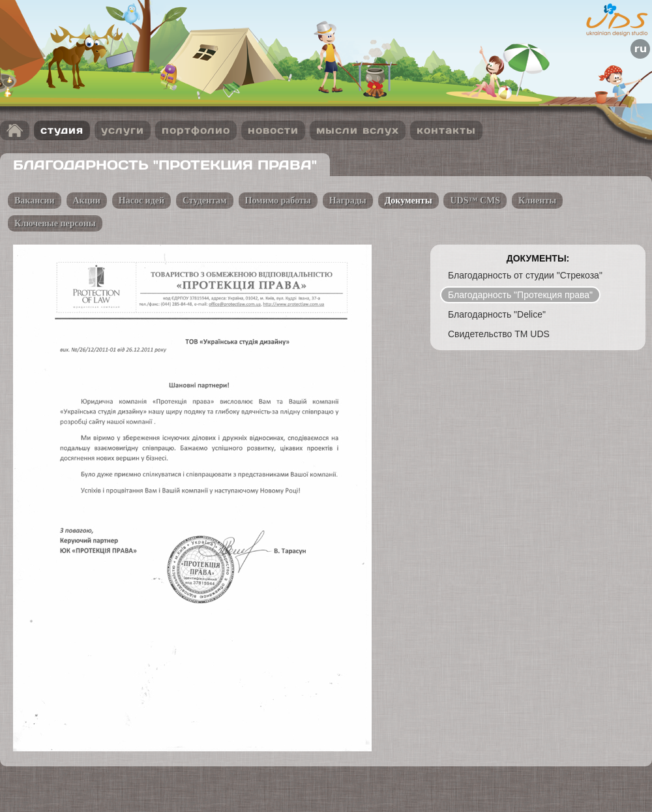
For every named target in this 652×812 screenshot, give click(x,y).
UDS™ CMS (475, 201)
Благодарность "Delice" (497, 314)
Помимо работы (278, 201)
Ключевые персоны (55, 223)
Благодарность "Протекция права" (520, 295)
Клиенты (537, 201)
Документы (408, 201)
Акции (87, 201)
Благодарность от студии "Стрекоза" (525, 275)
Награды (348, 201)
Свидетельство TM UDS (499, 334)
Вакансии (35, 201)
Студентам (205, 201)
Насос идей (141, 201)
